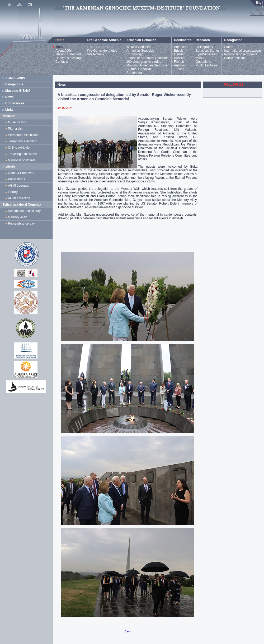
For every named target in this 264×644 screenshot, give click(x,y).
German (180, 54)
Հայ (258, 6)
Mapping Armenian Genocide (147, 65)
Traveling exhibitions (23, 154)
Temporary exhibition (23, 141)
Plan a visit (16, 129)
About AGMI (64, 51)
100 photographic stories (144, 62)
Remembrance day (21, 224)
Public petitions (235, 58)
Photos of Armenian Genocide (147, 58)
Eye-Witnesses (206, 54)
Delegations (14, 84)
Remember (134, 73)
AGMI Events (15, 78)
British (178, 51)
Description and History (24, 211)
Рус (252, 14)
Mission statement (68, 54)
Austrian (180, 65)
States (229, 47)
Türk (257, 10)
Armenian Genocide (140, 51)
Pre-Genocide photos (102, 51)
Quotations (203, 62)
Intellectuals (96, 54)
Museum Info (17, 122)
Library (13, 192)
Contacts (62, 62)
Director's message (69, 58)
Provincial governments (241, 54)
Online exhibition (20, 148)
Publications (16, 179)
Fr (261, 14)
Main (59, 47)
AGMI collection (19, 198)
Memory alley (17, 217)
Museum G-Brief (18, 91)
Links (9, 110)
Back (128, 631)
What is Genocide (139, 47)
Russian (180, 58)
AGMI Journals (19, 186)
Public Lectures (206, 65)
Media (200, 58)
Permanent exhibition (23, 135)
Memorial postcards (23, 160)
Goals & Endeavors (22, 173)
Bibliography (204, 47)
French (179, 62)
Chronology (135, 54)
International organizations (243, 51)
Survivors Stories (208, 51)
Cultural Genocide (139, 69)
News (9, 97)
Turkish (179, 69)
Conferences (15, 103)
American (181, 47)
